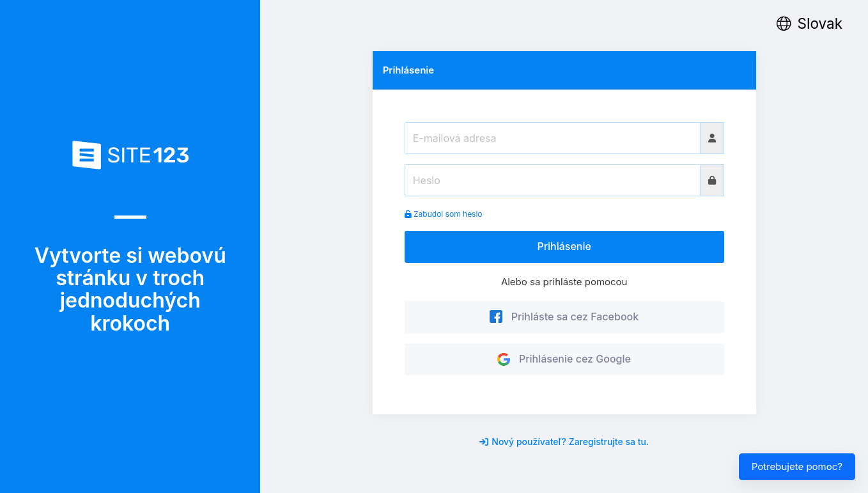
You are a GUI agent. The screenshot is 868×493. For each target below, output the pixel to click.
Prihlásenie (564, 246)
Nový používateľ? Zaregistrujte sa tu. (564, 442)
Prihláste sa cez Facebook (564, 317)
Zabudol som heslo (444, 214)
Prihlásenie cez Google (564, 359)
